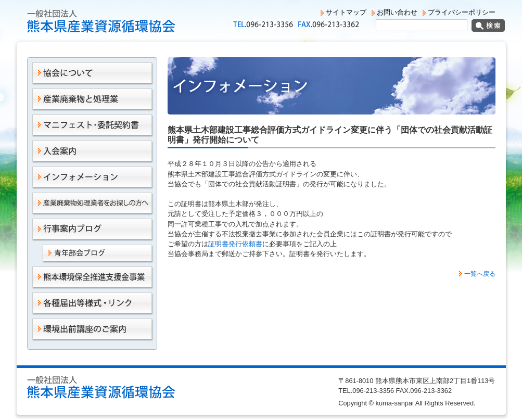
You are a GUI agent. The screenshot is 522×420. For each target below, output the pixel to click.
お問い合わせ (397, 12)
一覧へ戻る (480, 274)
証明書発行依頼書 (235, 244)
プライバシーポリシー (462, 12)
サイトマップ (346, 12)
